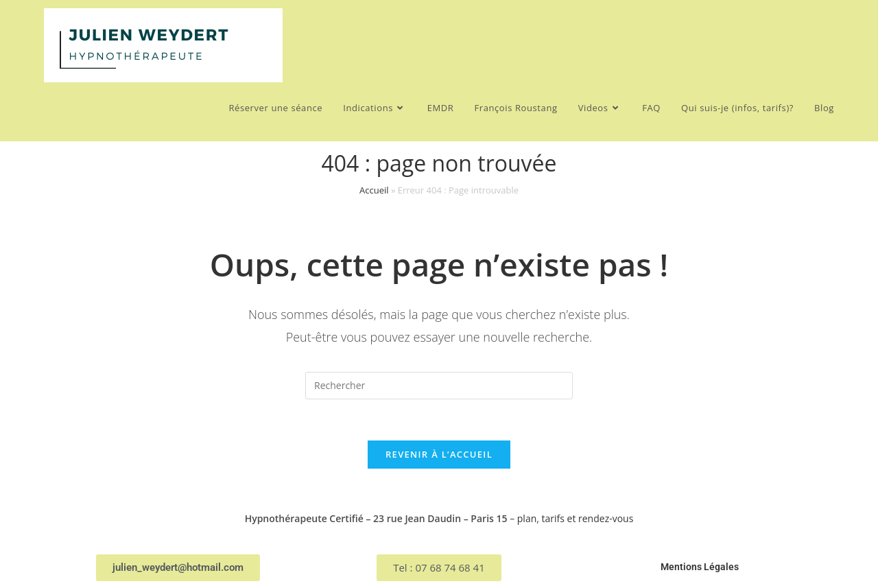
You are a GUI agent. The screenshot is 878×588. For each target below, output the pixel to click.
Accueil (374, 190)
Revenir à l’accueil (439, 454)
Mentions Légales (700, 567)
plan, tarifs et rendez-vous (576, 518)
